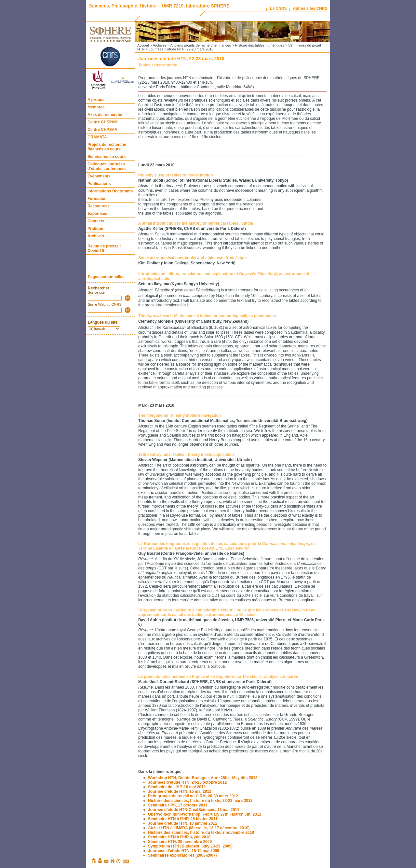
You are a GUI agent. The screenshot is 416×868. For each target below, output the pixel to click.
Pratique (95, 229)
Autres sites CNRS (310, 8)
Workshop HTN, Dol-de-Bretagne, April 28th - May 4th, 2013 (203, 778)
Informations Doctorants (110, 191)
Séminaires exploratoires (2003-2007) (182, 855)
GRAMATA (97, 137)
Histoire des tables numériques (260, 45)
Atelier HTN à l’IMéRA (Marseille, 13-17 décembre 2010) (199, 828)
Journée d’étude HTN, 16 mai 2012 (180, 791)
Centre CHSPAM (102, 122)
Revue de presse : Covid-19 (104, 248)
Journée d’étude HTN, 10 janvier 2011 (183, 823)
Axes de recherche (105, 115)
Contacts (96, 221)
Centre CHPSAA (102, 130)
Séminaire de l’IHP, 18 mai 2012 (177, 787)
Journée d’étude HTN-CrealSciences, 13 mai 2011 (194, 810)
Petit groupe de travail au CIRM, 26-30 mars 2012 (193, 796)
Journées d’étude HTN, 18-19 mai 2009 (184, 851)
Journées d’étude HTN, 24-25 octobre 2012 (187, 782)
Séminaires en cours (107, 157)
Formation (97, 199)
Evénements (99, 176)
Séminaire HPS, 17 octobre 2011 (178, 805)
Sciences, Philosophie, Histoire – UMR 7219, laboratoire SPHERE (159, 6)
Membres (96, 107)
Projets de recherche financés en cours (107, 147)
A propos (96, 100)
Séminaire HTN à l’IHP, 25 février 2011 (183, 819)
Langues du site (103, 322)
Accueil (143, 45)
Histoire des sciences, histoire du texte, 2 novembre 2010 (201, 833)
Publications (99, 184)
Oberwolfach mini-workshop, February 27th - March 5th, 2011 (205, 814)
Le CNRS (278, 8)
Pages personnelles (106, 277)
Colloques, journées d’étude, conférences (107, 166)
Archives (96, 236)
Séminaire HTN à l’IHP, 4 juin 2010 (179, 837)
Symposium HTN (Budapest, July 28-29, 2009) (190, 846)
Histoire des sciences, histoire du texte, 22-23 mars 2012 (200, 801)
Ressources (99, 206)
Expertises (97, 214)
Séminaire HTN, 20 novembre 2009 (180, 842)
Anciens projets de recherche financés (201, 45)
